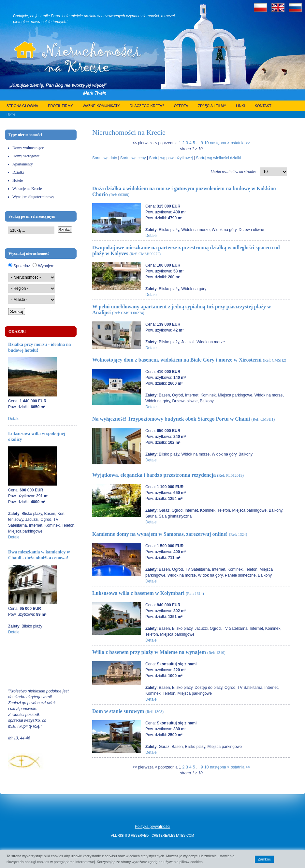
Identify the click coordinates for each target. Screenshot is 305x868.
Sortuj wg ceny (133, 158)
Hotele (18, 180)
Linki (240, 106)
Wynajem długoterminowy (33, 197)
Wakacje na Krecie (27, 189)
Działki (18, 172)
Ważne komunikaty (101, 106)
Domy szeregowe (26, 156)
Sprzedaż (22, 266)
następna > (220, 143)
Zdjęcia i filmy (212, 106)
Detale (14, 419)
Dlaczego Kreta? (147, 106)
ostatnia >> (240, 143)
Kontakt (263, 106)
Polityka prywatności (153, 827)
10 (206, 143)
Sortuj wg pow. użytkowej (171, 158)
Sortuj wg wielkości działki (218, 158)
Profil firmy (60, 106)
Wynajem (46, 266)
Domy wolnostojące (28, 148)
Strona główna (22, 106)
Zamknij (264, 859)
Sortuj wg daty (105, 158)
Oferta (181, 106)
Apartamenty (23, 164)
